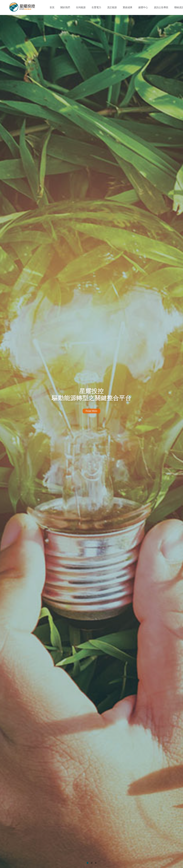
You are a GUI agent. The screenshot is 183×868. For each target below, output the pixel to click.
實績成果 (128, 7)
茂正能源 (112, 7)
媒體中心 (143, 7)
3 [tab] (96, 863)
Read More (91, 411)
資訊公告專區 (161, 7)
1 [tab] (88, 863)
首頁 (52, 7)
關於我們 (65, 7)
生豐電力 (96, 7)
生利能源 (81, 7)
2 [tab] (92, 863)
